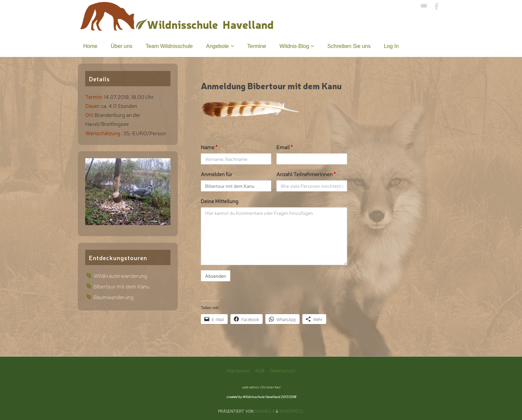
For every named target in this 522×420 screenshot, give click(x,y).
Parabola (264, 411)
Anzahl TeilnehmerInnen (306, 174)
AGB (260, 370)
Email (284, 147)
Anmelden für (217, 174)
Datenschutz (283, 370)
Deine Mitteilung (220, 201)
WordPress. (292, 411)
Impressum (238, 370)
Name (209, 147)
